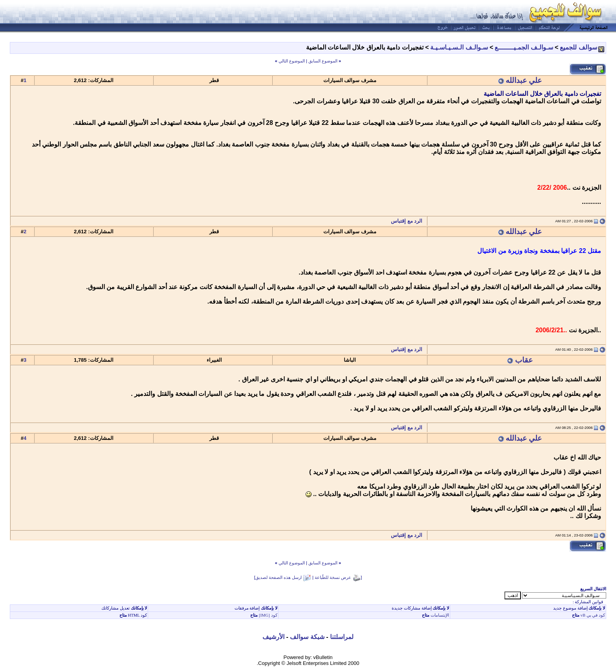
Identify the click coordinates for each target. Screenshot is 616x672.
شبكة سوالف (307, 637)
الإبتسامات (439, 615)
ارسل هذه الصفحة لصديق (279, 577)
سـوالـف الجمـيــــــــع (524, 47)
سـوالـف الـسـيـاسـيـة (459, 47)
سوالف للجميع (578, 47)
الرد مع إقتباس (409, 221)
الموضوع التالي (292, 61)
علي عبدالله (524, 80)
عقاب (524, 360)
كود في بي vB (592, 615)
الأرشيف (273, 637)
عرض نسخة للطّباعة (333, 577)
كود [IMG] (268, 615)
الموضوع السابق (323, 61)
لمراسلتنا (342, 637)
